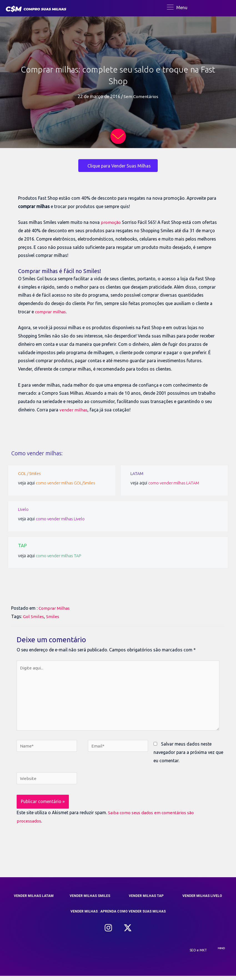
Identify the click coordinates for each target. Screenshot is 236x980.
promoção (111, 224)
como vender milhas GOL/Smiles (68, 484)
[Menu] (177, 7)
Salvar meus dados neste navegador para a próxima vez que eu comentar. (188, 756)
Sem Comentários (141, 98)
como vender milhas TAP (60, 556)
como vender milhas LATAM (176, 484)
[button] (108, 932)
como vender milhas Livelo (62, 520)
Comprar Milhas (55, 609)
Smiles (53, 617)
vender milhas (73, 411)
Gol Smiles (34, 617)
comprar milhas (51, 313)
